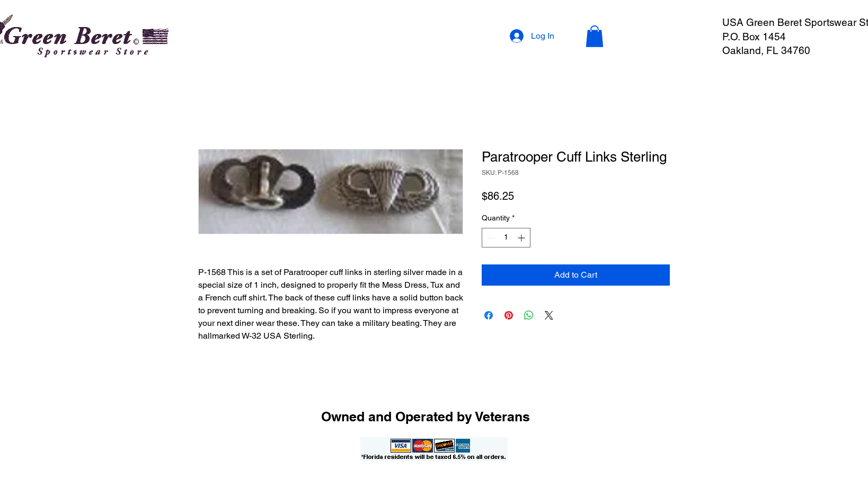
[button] (595, 36)
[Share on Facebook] (489, 315)
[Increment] (522, 238)
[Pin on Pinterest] (509, 315)
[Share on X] (549, 315)
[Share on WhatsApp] (529, 315)
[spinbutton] (506, 238)
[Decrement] (490, 238)
